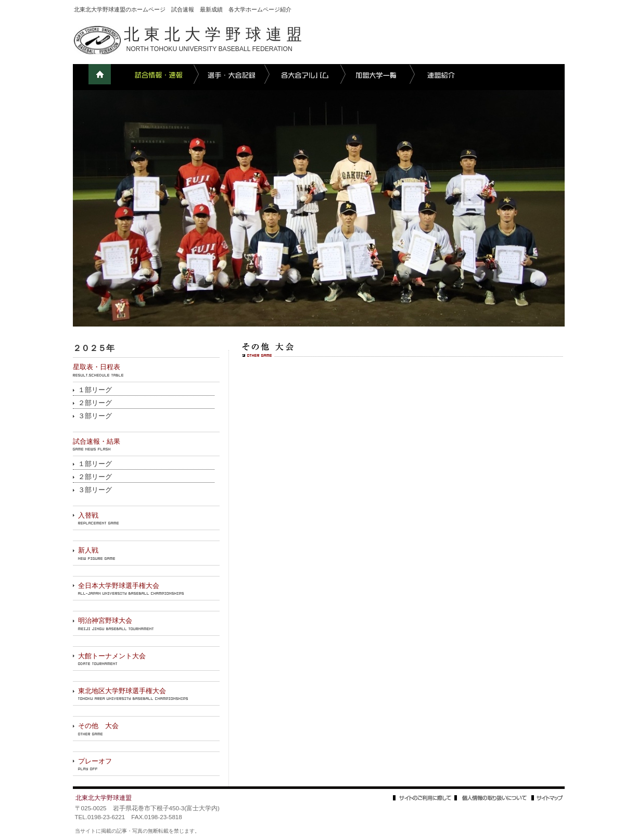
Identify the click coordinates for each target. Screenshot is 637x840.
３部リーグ (95, 416)
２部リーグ (95, 403)
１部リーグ (95, 390)
